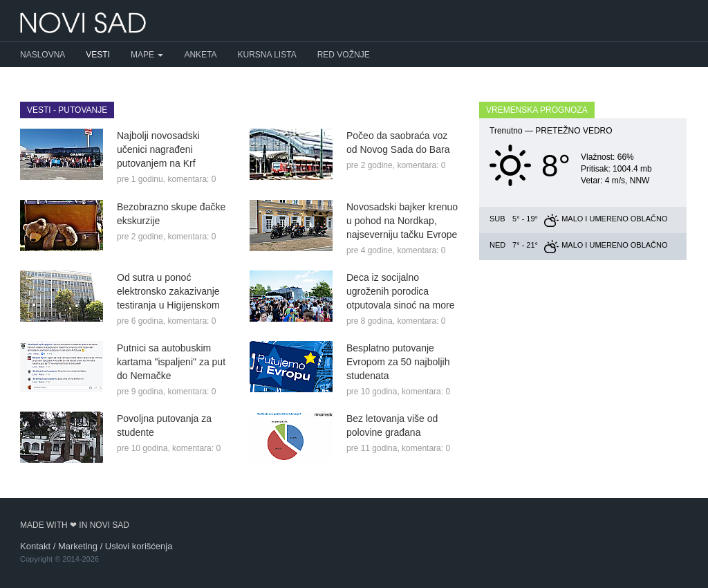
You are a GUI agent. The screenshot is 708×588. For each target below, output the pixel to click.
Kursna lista (267, 55)
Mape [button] (147, 55)
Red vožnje (344, 55)
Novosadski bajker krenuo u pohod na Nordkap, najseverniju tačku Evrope (402, 221)
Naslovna (43, 55)
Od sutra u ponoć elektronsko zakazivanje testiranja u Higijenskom (168, 291)
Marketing (78, 546)
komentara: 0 (192, 179)
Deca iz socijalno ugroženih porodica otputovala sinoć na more (400, 291)
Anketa (200, 55)
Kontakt (35, 546)
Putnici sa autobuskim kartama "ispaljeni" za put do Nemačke (171, 362)
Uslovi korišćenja (139, 546)
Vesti (98, 55)
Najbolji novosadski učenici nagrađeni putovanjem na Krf (158, 149)
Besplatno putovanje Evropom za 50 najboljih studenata (398, 362)
